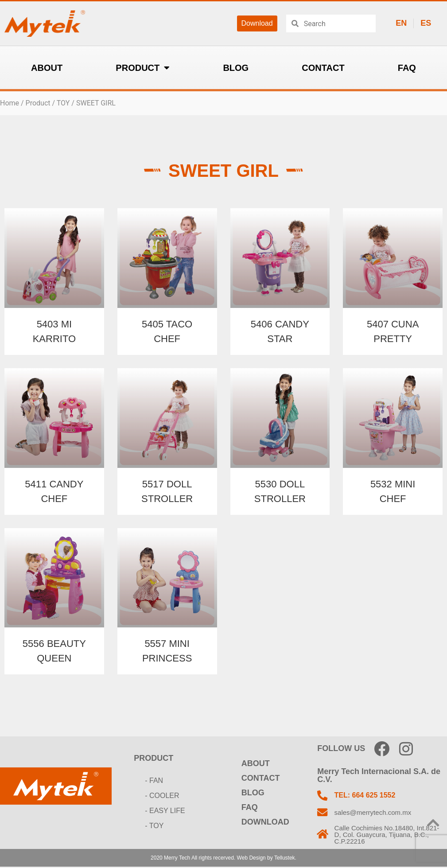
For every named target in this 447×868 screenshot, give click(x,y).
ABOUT (47, 68)
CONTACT (323, 68)
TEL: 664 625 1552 (365, 796)
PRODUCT (143, 68)
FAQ (407, 68)
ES (426, 23)
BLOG (236, 68)
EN (401, 23)
